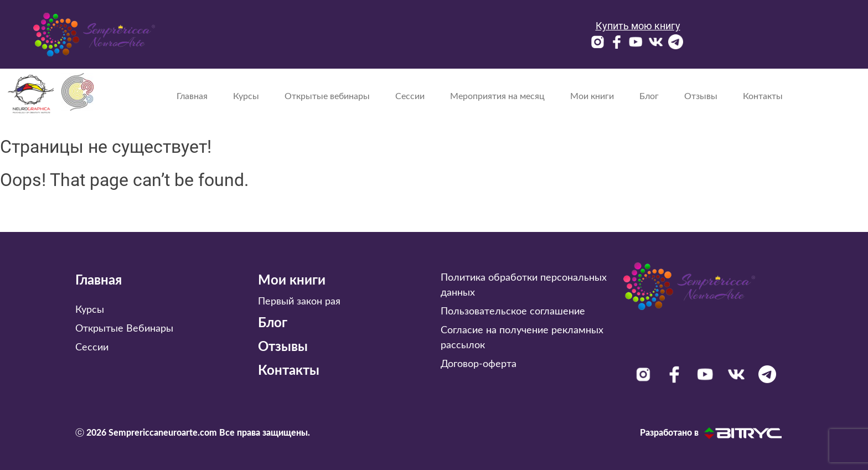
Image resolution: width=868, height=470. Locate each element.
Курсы (246, 96)
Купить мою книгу (638, 26)
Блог (649, 96)
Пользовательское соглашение (513, 312)
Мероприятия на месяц (497, 96)
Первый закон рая (299, 302)
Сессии (410, 96)
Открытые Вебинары (124, 329)
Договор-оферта (479, 364)
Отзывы (701, 96)
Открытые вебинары (327, 96)
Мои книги (592, 96)
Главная (192, 96)
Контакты (763, 96)
